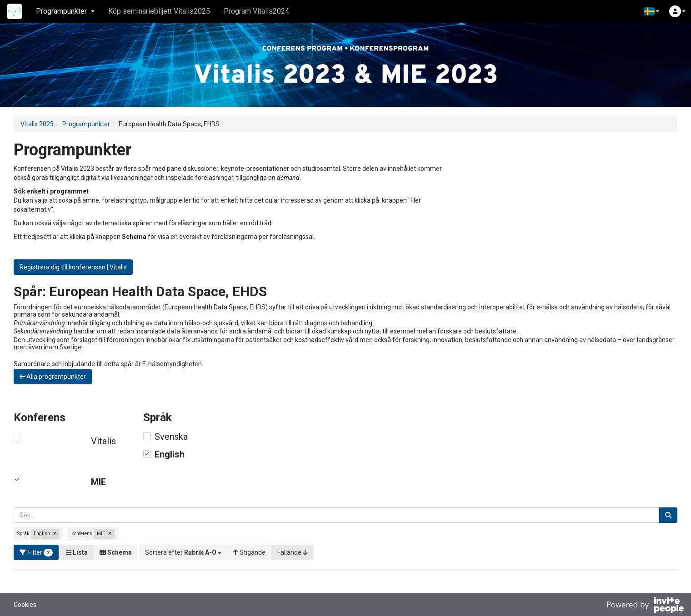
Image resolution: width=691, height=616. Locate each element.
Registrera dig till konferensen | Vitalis (73, 267)
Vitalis (103, 441)
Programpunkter (86, 124)
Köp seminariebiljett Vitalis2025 (159, 11)
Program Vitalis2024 (256, 11)
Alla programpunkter (53, 377)
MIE (98, 482)
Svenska (171, 437)
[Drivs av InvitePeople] (645, 606)
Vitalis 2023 (37, 124)
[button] (651, 11)
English (170, 454)
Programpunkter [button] (65, 11)
